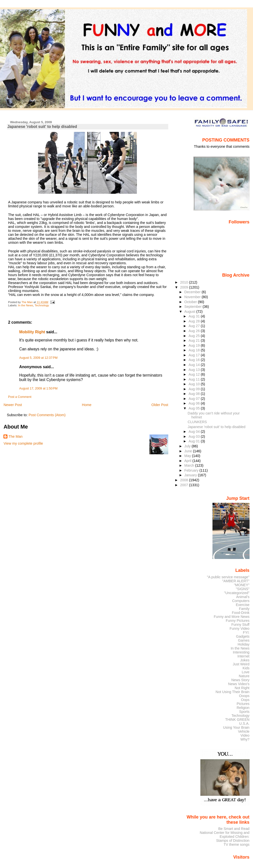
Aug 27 (195, 326)
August (190, 312)
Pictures (243, 704)
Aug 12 (195, 374)
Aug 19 (195, 345)
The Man (15, 436)
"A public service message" (228, 577)
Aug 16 (195, 360)
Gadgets (243, 636)
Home (87, 405)
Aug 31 (195, 316)
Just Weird (241, 664)
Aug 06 (195, 403)
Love (245, 672)
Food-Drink (241, 613)
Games (244, 640)
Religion (243, 708)
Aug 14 (195, 365)
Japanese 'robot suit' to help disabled (217, 427)
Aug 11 (195, 379)
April (188, 461)
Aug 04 (195, 432)
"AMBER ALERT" (236, 581)
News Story (240, 680)
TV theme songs (237, 844)
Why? (245, 739)
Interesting (241, 652)
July (188, 446)
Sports (244, 712)
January (191, 475)
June (189, 451)
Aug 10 (195, 384)
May (188, 456)
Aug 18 (195, 350)
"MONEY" (242, 585)
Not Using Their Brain (233, 692)
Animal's (243, 597)
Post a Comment (20, 397)
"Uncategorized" (237, 593)
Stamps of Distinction (233, 841)
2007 (185, 485)
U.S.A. (244, 723)
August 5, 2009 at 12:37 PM (38, 358)
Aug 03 (195, 436)
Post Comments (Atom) (47, 415)
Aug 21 (195, 340)
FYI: (246, 632)
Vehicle (244, 731)
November (193, 297)
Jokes (245, 660)
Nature (244, 676)
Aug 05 (195, 408)
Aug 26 (195, 331)
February (192, 470)
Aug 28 (195, 321)
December (193, 292)
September (193, 307)
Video (245, 735)
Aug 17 (195, 355)
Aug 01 (195, 441)
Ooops (244, 696)
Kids (246, 668)
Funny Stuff (240, 625)
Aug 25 (195, 336)
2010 (185, 282)
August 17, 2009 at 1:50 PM (38, 388)
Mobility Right (32, 332)
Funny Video (239, 628)
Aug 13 (195, 370)
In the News (26, 305)
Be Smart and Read (234, 829)
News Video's (239, 684)
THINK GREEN (237, 720)
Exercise (243, 605)
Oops (245, 700)
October (191, 302)
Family (244, 609)
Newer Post (13, 405)
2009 (185, 287)
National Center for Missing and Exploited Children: (224, 835)
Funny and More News (232, 617)
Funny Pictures (238, 621)
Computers (241, 601)
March (190, 465)
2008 (185, 480)
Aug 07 (195, 399)
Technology (42, 305)
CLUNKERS (197, 422)
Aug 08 (195, 394)
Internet (243, 656)
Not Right (242, 688)
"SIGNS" (243, 589)
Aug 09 (195, 389)
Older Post (160, 405)
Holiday (244, 644)
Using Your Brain (236, 727)
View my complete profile (23, 443)
